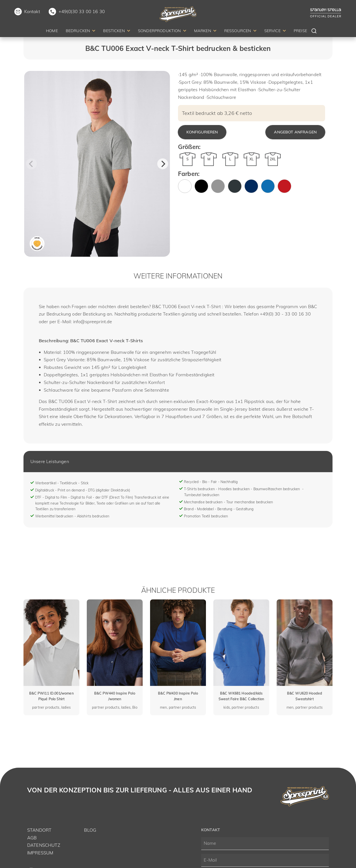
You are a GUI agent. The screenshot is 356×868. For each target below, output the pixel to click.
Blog (90, 830)
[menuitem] (52, 32)
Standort (39, 830)
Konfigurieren (202, 132)
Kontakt (32, 11)
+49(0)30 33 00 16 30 (82, 11)
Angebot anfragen (295, 132)
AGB (32, 838)
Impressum (40, 853)
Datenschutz (44, 845)
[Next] (163, 164)
